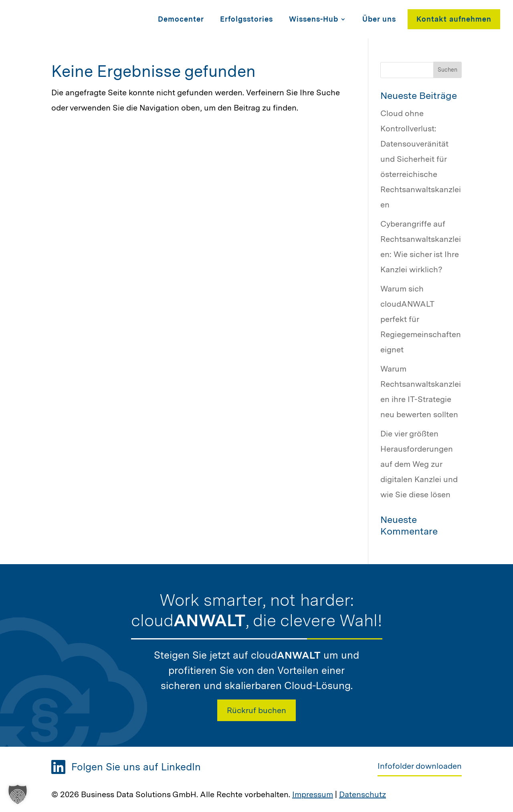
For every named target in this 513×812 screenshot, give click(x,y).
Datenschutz (363, 794)
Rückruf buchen (256, 710)
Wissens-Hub (314, 19)
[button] (18, 794)
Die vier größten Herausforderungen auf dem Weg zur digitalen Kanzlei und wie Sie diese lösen (419, 464)
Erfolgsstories (246, 19)
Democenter (181, 19)
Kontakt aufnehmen (454, 19)
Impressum (313, 794)
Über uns (379, 19)
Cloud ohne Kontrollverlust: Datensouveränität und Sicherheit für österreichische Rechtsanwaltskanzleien (421, 159)
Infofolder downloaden (420, 766)
